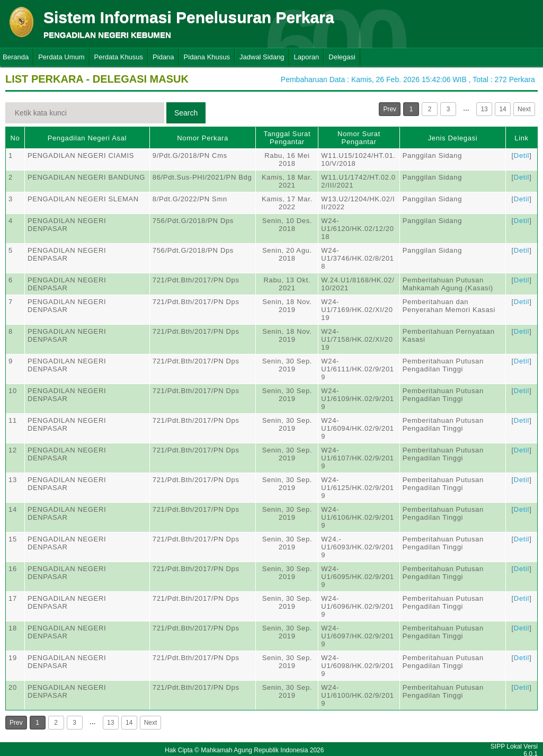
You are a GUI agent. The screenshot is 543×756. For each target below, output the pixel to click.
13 (484, 109)
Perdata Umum (61, 57)
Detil (522, 155)
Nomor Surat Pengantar (359, 138)
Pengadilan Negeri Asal (87, 138)
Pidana (163, 57)
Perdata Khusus (119, 57)
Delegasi (342, 57)
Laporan (307, 57)
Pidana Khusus (207, 57)
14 (502, 109)
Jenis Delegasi (453, 138)
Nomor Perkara (203, 138)
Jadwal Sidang (262, 57)
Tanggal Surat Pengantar (287, 138)
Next (524, 109)
